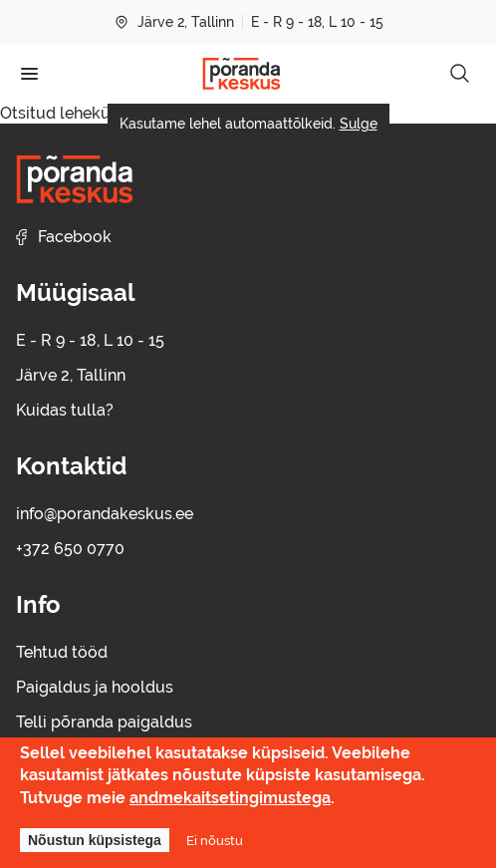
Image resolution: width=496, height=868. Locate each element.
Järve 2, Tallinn (174, 22)
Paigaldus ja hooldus (95, 687)
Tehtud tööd (62, 652)
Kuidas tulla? (65, 410)
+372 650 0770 (70, 549)
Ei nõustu (215, 840)
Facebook (64, 237)
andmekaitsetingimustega (230, 798)
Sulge (359, 124)
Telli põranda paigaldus (104, 722)
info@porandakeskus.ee (105, 514)
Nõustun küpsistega (95, 840)
